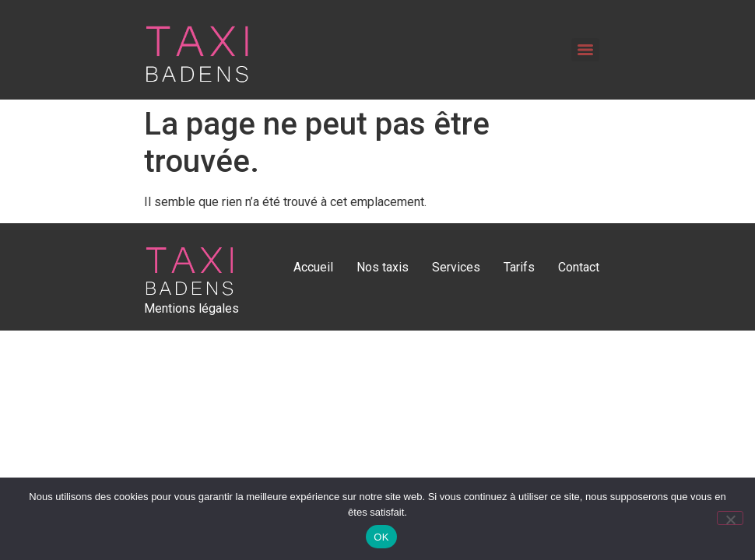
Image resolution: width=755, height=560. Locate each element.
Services (456, 267)
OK (381, 537)
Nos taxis (383, 267)
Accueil (313, 267)
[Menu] (585, 50)
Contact (579, 267)
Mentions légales (191, 308)
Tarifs (519, 267)
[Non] (730, 518)
